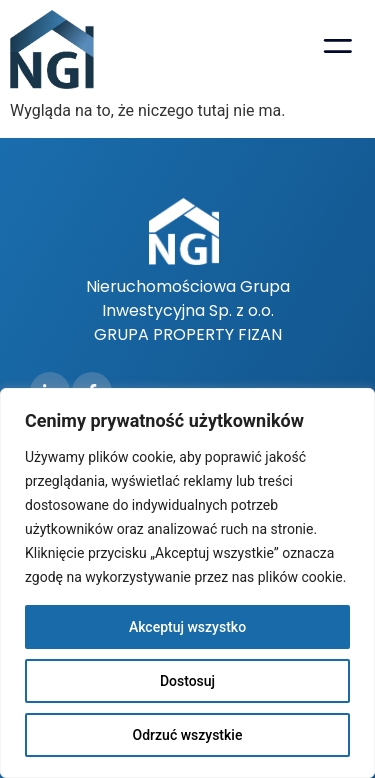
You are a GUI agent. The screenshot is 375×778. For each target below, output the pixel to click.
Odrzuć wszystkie (188, 735)
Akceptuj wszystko (187, 627)
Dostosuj (187, 681)
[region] (187, 583)
